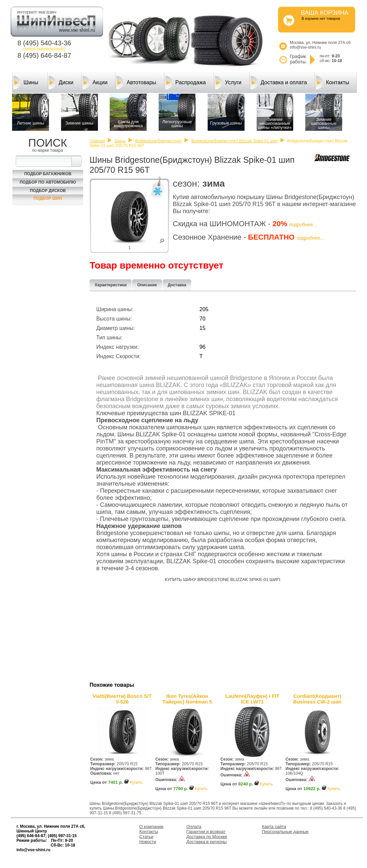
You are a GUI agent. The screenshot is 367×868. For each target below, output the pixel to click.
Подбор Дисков (48, 191)
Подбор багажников (48, 174)
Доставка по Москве (207, 837)
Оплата (194, 827)
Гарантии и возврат (206, 832)
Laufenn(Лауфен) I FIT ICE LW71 (252, 699)
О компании (151, 827)
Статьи (146, 837)
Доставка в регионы (207, 842)
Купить (136, 782)
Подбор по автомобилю (48, 182)
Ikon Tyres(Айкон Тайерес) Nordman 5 (187, 699)
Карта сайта (274, 827)
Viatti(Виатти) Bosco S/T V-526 (122, 699)
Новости (148, 842)
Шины (26, 83)
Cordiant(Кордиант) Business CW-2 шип (317, 699)
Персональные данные (285, 832)
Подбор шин (48, 198)
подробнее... (303, 225)
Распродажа (186, 83)
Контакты (333, 83)
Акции (95, 83)
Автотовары (136, 83)
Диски (61, 83)
